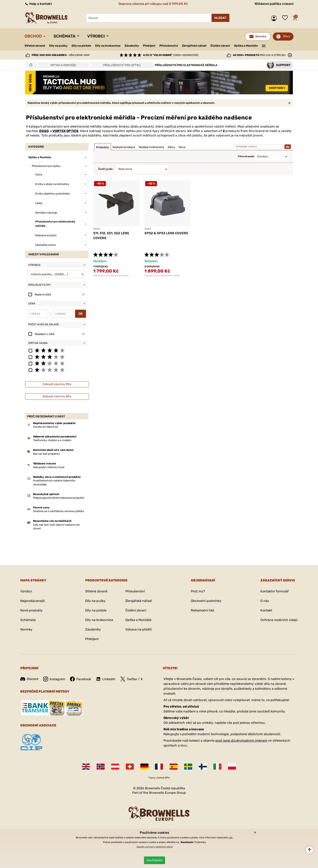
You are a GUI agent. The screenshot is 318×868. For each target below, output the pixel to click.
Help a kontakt (38, 4)
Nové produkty (31, 610)
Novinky (26, 629)
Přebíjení (149, 46)
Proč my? (198, 591)
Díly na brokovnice (108, 46)
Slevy (287, 36)
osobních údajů (164, 847)
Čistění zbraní (220, 46)
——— (264, 45)
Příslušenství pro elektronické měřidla (111, 276)
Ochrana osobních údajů (279, 620)
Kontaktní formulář (275, 591)
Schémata (64, 36)
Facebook (81, 679)
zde (231, 838)
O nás (265, 601)
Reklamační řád (203, 610)
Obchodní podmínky (206, 601)
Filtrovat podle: (246, 156)
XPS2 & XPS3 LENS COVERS (166, 233)
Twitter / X (131, 679)
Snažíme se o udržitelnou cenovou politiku (59, 511)
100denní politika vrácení (274, 4)
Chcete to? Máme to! (45, 427)
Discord (29, 679)
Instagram (54, 679)
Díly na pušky (58, 46)
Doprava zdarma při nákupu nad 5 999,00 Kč (153, 4)
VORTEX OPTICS (66, 131)
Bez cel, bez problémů (46, 454)
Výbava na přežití (139, 629)
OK (81, 314)
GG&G (44, 131)
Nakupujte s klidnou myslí (49, 467)
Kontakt (266, 610)
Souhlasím (155, 860)
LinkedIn (106, 679)
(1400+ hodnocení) (171, 55)
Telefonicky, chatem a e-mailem (52, 440)
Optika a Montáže (246, 46)
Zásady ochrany (146, 847)
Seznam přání (286, 18)
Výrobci (96, 36)
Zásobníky (132, 46)
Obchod (33, 36)
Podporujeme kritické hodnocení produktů (59, 498)
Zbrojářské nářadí (194, 46)
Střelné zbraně (35, 46)
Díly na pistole (81, 46)
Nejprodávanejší (33, 601)
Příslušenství (169, 46)
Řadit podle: (106, 169)
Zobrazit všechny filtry (57, 384)
